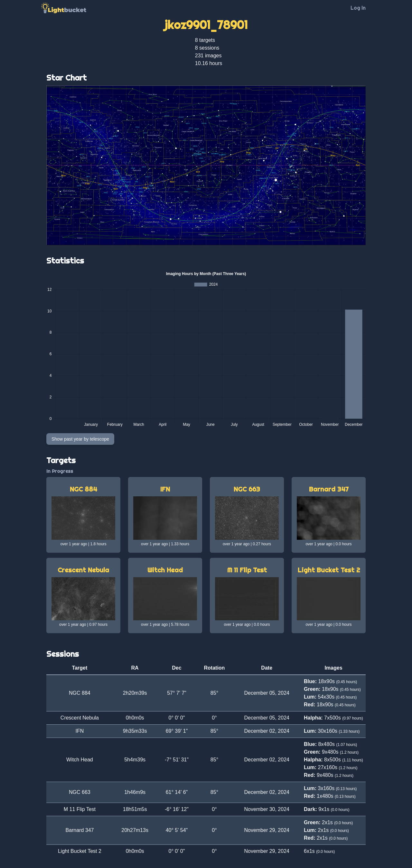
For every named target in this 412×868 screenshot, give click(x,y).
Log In (358, 8)
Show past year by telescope (80, 439)
